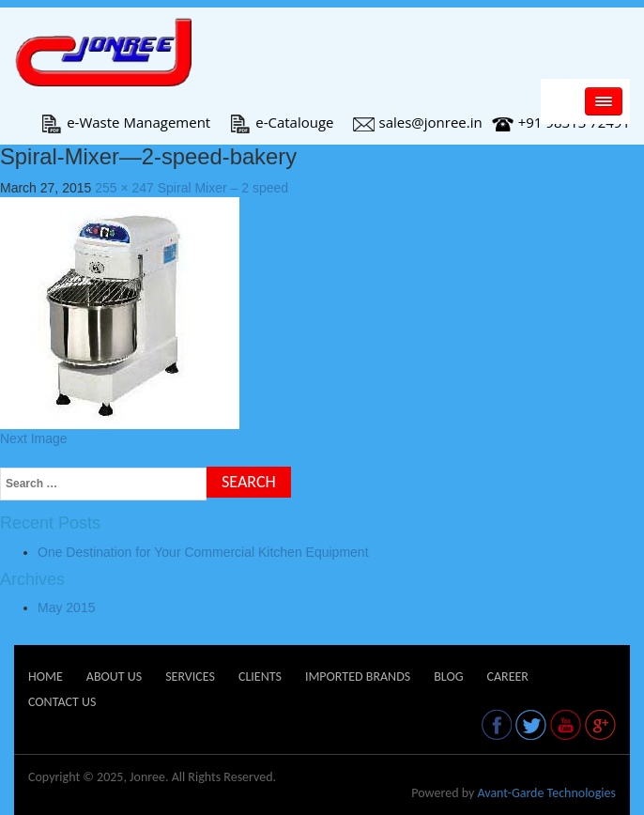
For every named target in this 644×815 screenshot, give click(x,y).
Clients (260, 677)
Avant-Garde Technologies (546, 793)
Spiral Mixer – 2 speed (223, 188)
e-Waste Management (125, 122)
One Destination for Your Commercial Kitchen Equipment (203, 552)
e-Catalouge (281, 122)
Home (46, 677)
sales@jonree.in (418, 122)
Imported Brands (358, 677)
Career (507, 677)
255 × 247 (124, 188)
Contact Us (62, 702)
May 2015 (66, 607)
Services (190, 677)
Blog (448, 677)
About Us (114, 677)
